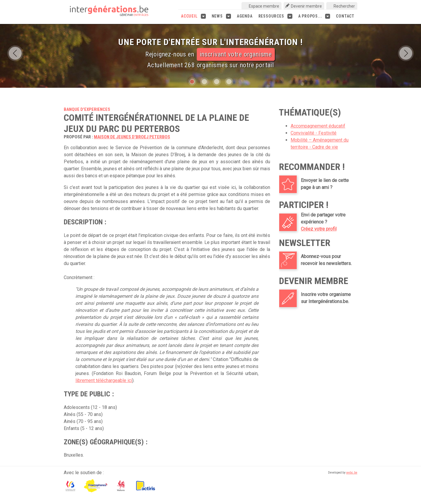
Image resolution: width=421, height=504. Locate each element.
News (221, 16)
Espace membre (264, 6)
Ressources (275, 16)
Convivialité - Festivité (314, 133)
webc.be (352, 473)
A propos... (314, 16)
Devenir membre (306, 6)
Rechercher (344, 6)
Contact (345, 16)
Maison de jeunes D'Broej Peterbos (132, 137)
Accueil (193, 16)
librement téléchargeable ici (104, 380)
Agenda (245, 16)
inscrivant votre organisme (236, 54)
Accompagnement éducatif (318, 126)
